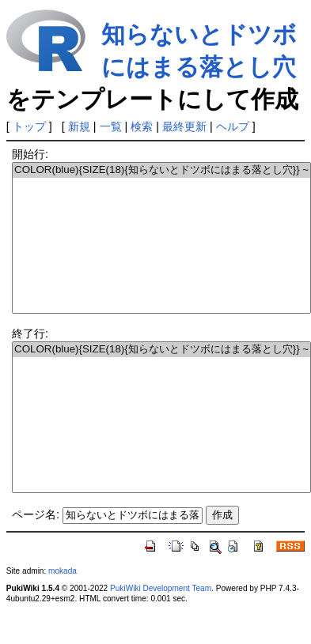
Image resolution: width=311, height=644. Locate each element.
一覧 (111, 126)
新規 (79, 126)
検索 (142, 126)
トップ (29, 126)
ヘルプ (233, 126)
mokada (63, 571)
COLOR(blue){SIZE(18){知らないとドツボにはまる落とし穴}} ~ (161, 170)
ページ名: (36, 514)
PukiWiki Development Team (161, 588)
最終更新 (184, 126)
